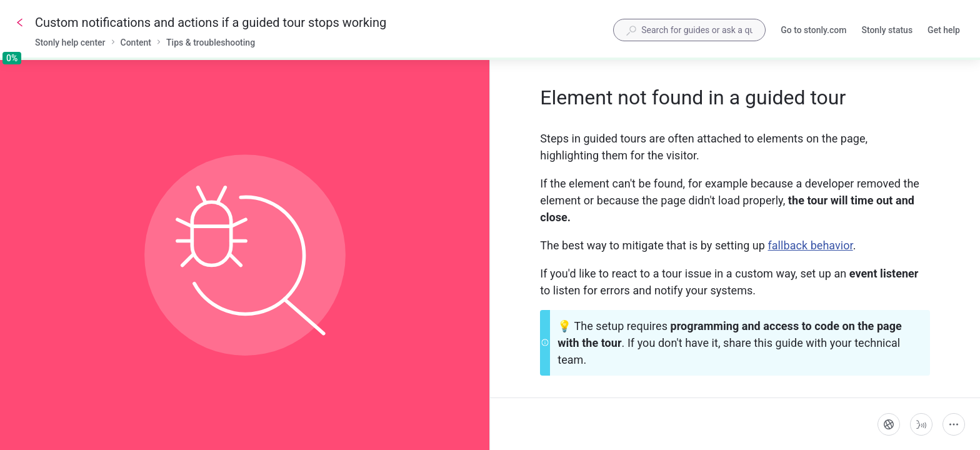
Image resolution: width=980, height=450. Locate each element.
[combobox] (689, 30)
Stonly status (887, 31)
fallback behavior (810, 245)
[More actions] (954, 424)
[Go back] (20, 22)
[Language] (889, 424)
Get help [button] (944, 30)
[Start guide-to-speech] (921, 424)
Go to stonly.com (813, 31)
